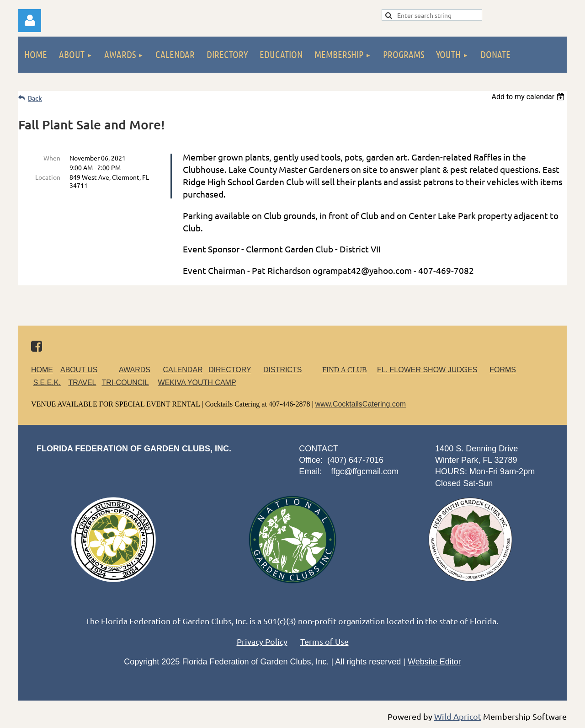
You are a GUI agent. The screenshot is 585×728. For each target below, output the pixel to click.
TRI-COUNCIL (125, 383)
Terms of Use (324, 641)
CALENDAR (183, 370)
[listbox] (529, 97)
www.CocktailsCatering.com (361, 404)
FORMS (503, 370)
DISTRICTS (282, 370)
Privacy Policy (262, 641)
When (52, 158)
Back (35, 98)
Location (48, 177)
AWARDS (140, 370)
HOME (42, 370)
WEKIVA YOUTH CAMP (197, 383)
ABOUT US (79, 370)
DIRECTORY (230, 370)
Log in (30, 21)
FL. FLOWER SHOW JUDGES (427, 370)
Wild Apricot (458, 716)
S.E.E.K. (47, 383)
